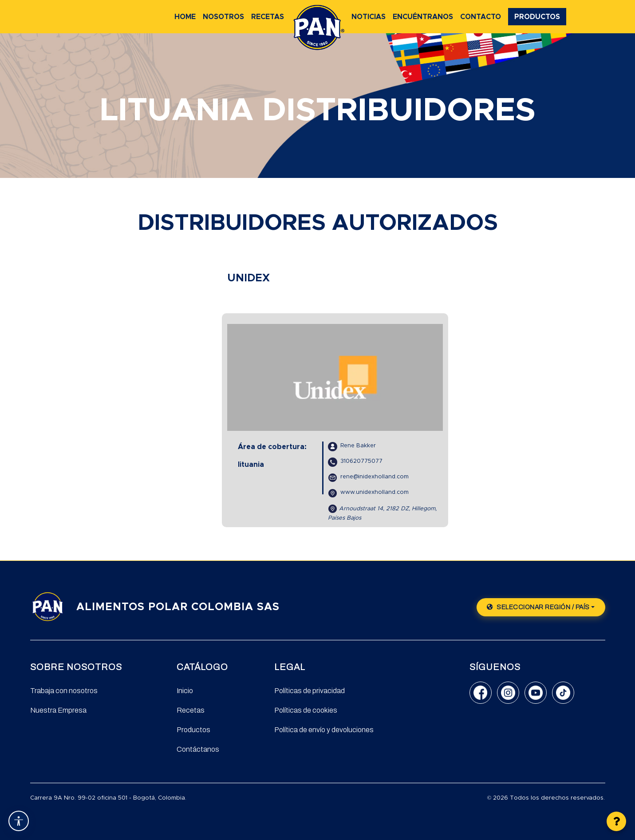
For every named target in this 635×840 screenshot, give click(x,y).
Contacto (481, 17)
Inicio (185, 691)
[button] (616, 821)
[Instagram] (508, 693)
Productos (537, 17)
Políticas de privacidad (310, 691)
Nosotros (223, 17)
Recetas (268, 17)
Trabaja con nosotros (64, 691)
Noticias (369, 17)
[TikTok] (563, 693)
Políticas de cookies (306, 710)
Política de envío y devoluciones (324, 730)
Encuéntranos (423, 17)
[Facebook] (481, 693)
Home (185, 17)
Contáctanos (198, 749)
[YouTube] (536, 693)
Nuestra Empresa (58, 710)
